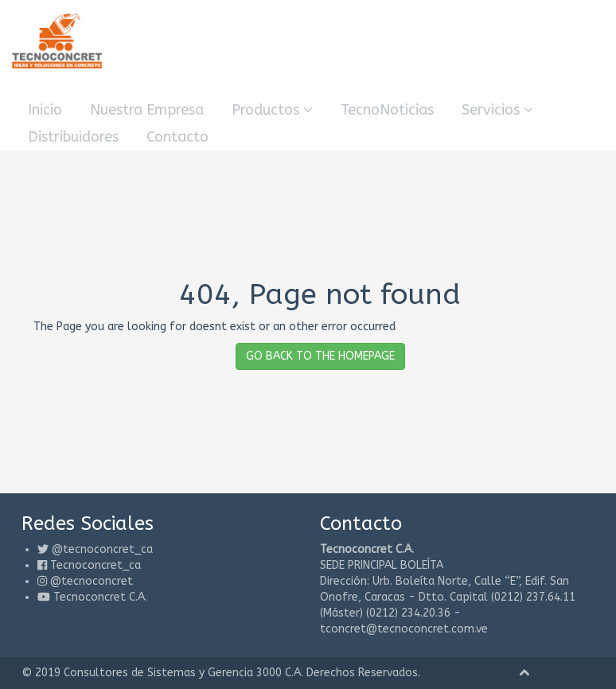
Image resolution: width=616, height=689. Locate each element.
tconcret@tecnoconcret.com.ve (404, 629)
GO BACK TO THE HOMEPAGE (320, 356)
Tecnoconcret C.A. (100, 597)
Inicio (45, 110)
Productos (272, 110)
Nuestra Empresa (147, 110)
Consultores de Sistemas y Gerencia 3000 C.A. (183, 673)
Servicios (497, 110)
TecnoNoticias (387, 110)
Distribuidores (73, 137)
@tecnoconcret (92, 581)
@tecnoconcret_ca (102, 549)
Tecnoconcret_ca (96, 565)
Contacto (177, 137)
